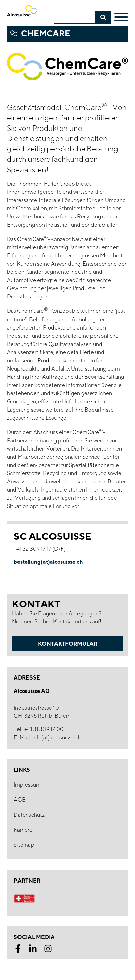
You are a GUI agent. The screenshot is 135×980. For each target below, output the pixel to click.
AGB (20, 800)
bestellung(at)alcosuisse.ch (48, 562)
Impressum (27, 785)
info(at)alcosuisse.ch (57, 737)
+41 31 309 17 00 (44, 729)
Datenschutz (29, 815)
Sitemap (24, 845)
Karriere (23, 830)
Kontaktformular (68, 644)
